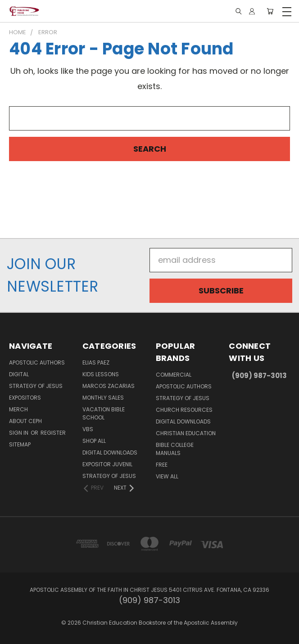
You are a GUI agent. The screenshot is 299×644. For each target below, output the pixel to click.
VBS (88, 429)
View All (167, 476)
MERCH (18, 409)
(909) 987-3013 (259, 376)
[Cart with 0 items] (270, 11)
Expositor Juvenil (107, 464)
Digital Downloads (110, 453)
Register (53, 433)
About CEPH (25, 421)
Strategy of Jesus (36, 386)
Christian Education (186, 433)
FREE (162, 465)
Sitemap (20, 444)
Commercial (174, 375)
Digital (19, 374)
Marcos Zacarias (109, 386)
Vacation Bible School (104, 413)
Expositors (25, 398)
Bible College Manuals (175, 449)
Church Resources (184, 410)
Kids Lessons (101, 374)
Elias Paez (96, 363)
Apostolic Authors (37, 363)
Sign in (19, 433)
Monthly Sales (103, 398)
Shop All (94, 441)
